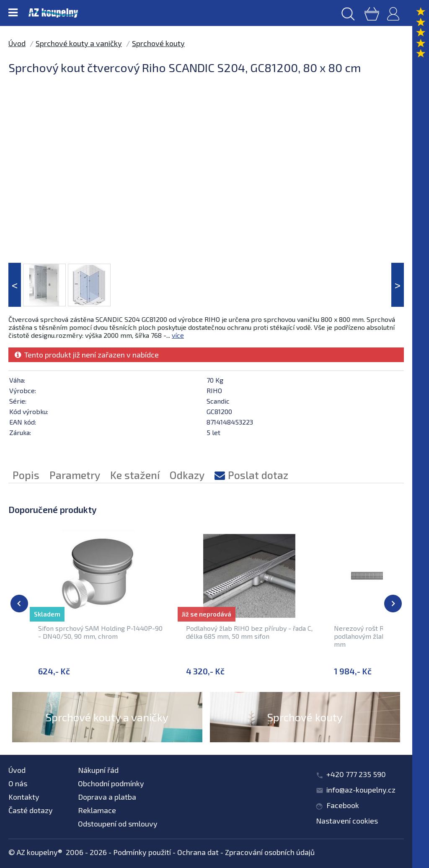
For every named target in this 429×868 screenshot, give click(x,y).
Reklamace (97, 810)
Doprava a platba (107, 797)
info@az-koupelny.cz (361, 790)
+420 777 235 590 (356, 774)
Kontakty (24, 797)
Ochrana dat (198, 852)
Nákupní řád (98, 770)
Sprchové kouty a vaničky (79, 43)
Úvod (17, 43)
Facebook (343, 805)
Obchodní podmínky (111, 783)
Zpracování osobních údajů (270, 852)
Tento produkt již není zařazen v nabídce (87, 355)
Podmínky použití (142, 852)
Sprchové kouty (158, 43)
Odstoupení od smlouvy (118, 824)
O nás (18, 783)
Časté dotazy (31, 810)
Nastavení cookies (347, 821)
